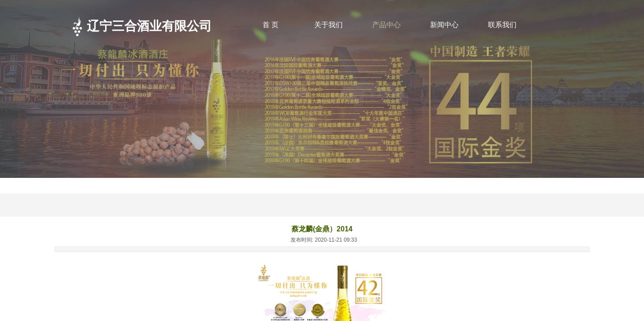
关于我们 (328, 25)
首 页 (271, 25)
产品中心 (386, 25)
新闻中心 (444, 25)
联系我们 (502, 25)
